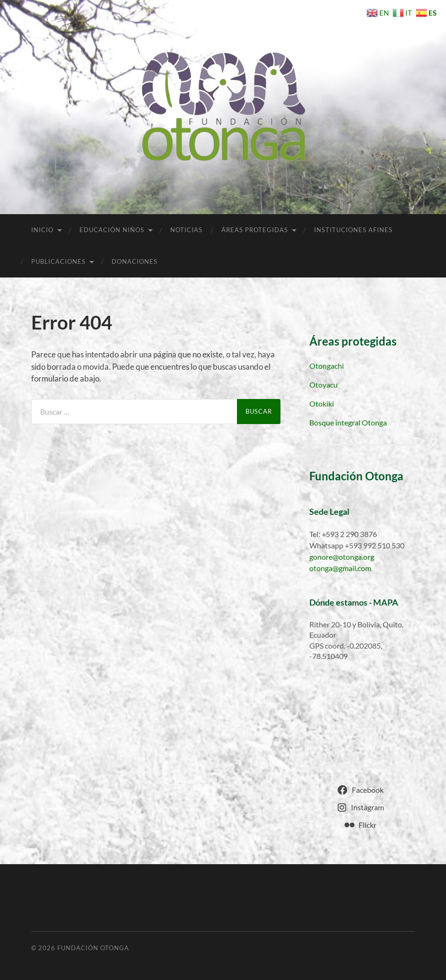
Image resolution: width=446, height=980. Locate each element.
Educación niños (112, 230)
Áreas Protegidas (255, 230)
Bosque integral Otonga (348, 422)
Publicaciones (58, 261)
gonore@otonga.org (342, 557)
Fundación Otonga (93, 948)
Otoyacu (324, 385)
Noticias (186, 230)
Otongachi (327, 366)
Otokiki (322, 403)
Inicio (42, 230)
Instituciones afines (353, 230)
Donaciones (135, 261)
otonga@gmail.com (340, 568)
